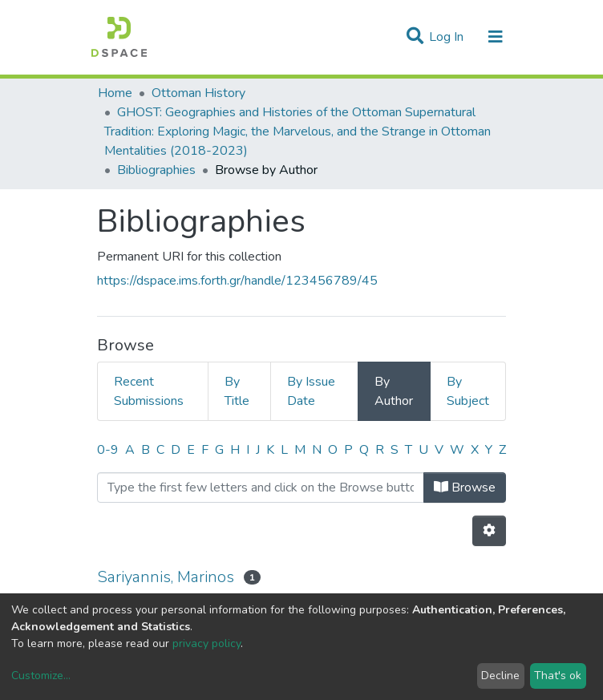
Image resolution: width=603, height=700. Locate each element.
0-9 (108, 450)
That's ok (558, 676)
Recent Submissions (149, 391)
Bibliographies (156, 170)
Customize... (41, 676)
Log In (448, 37)
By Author (394, 391)
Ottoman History (198, 93)
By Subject (468, 391)
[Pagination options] (489, 531)
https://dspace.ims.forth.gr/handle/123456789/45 (237, 281)
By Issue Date (311, 391)
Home (115, 93)
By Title (237, 391)
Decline (500, 676)
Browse (465, 488)
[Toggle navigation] (496, 37)
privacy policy (206, 643)
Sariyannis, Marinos (166, 577)
